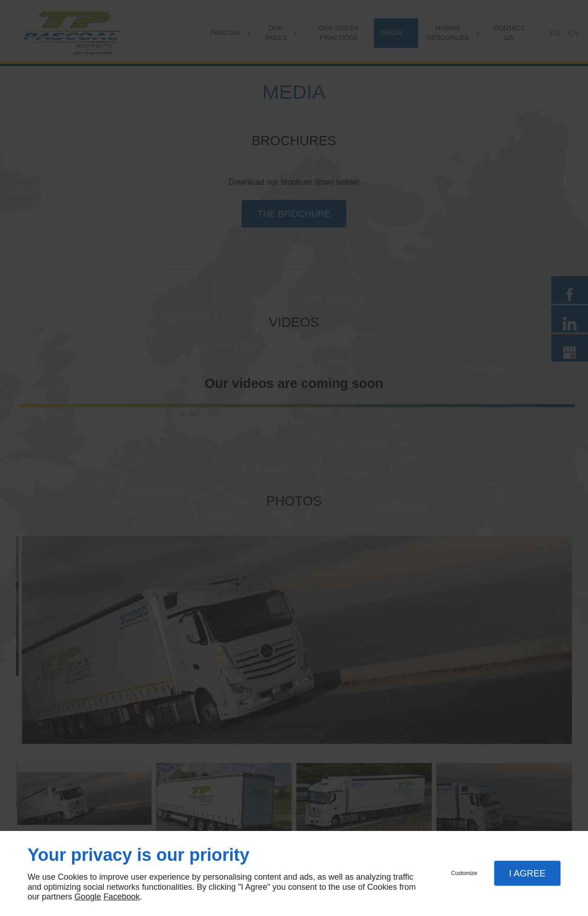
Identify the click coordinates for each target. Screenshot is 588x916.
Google (88, 897)
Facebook (122, 897)
